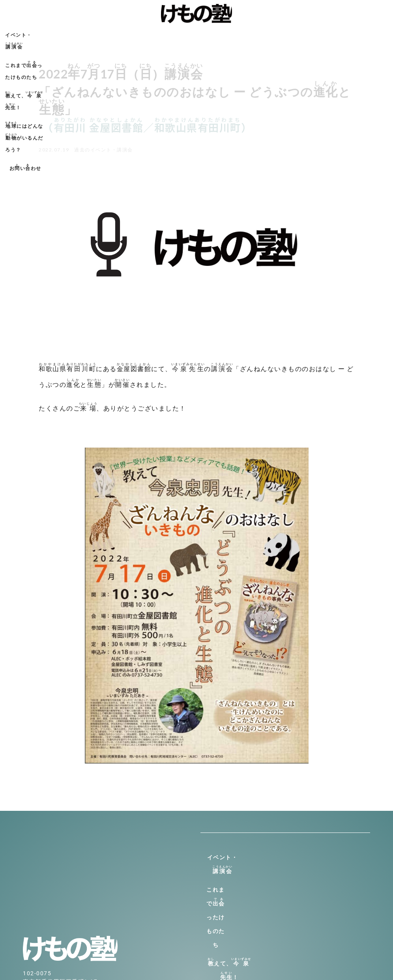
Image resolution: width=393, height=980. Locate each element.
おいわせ (338, 34)
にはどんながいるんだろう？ (270, 34)
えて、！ (191, 34)
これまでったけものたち (124, 34)
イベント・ (61, 34)
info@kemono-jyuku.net (58, 911)
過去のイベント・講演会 (104, 150)
